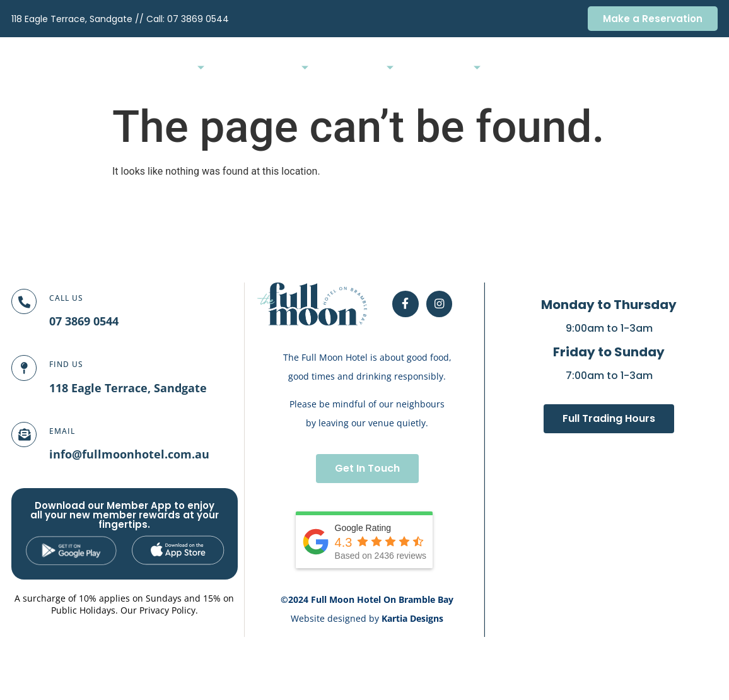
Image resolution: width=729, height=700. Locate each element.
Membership (580, 66)
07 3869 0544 (198, 19)
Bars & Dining (261, 66)
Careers (637, 66)
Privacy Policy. (169, 610)
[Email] (31, 441)
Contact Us (692, 66)
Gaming (462, 66)
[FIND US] (31, 375)
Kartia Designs (412, 618)
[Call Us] (31, 308)
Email (76, 431)
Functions (335, 66)
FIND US (80, 364)
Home (195, 66)
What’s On (403, 66)
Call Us (80, 298)
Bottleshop (516, 66)
